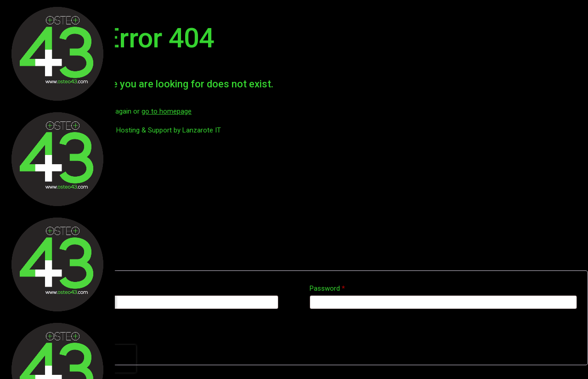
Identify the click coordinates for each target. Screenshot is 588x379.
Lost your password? (42, 343)
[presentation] (77, 359)
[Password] (443, 302)
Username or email (42, 288)
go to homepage (167, 111)
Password (327, 288)
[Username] (145, 302)
